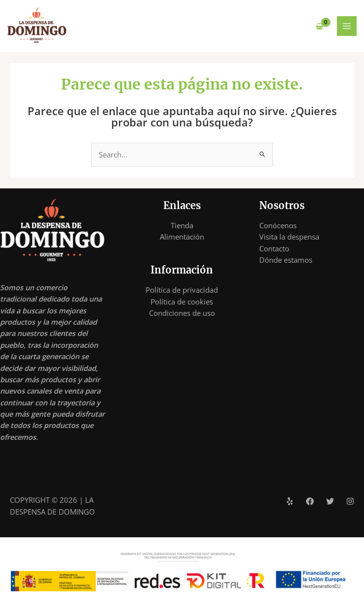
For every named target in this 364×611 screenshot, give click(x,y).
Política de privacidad (182, 290)
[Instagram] (350, 501)
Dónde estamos (286, 260)
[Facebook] (310, 501)
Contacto (274, 248)
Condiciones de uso (182, 313)
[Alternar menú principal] (347, 26)
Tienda (182, 225)
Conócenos (278, 225)
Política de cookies (182, 302)
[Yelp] (290, 501)
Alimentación (182, 237)
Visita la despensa (289, 237)
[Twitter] (330, 501)
